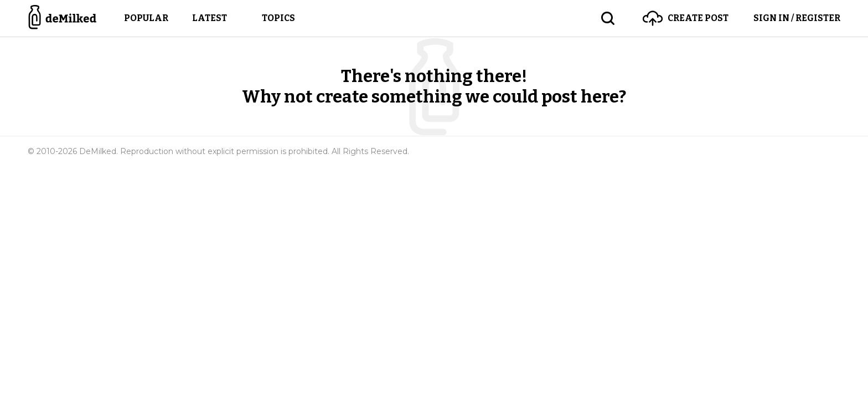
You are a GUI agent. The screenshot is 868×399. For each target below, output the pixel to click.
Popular (146, 18)
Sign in (797, 18)
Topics (278, 18)
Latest (210, 18)
